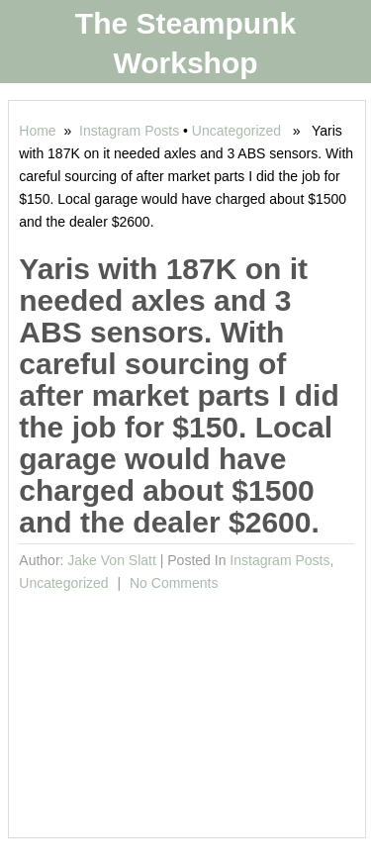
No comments (172, 583)
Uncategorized (236, 131)
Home (37, 131)
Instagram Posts (129, 131)
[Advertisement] (186, 709)
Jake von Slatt (112, 560)
